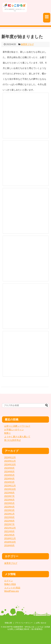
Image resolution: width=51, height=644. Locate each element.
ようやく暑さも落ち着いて (17, 437)
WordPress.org (11, 591)
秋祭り (7, 433)
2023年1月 (9, 514)
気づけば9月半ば (12, 440)
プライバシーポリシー (24, 623)
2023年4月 (9, 507)
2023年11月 (10, 486)
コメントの (12, 588)
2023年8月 (9, 493)
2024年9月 (9, 468)
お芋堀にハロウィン (14, 430)
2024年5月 (9, 475)
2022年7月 (9, 524)
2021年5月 (9, 535)
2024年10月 (10, 465)
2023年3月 (9, 510)
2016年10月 (10, 542)
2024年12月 (10, 457)
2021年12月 (10, 528)
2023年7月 (9, 496)
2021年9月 (9, 531)
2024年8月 (9, 472)
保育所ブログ (27, 44)
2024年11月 (10, 461)
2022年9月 (9, 517)
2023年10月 (10, 489)
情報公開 (8, 623)
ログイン (9, 581)
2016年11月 (10, 538)
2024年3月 (9, 482)
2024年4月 (9, 479)
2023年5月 (9, 503)
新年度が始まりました (22, 37)
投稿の (10, 584)
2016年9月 (9, 545)
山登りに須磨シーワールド (17, 426)
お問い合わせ (41, 623)
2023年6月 (9, 500)
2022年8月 (9, 521)
